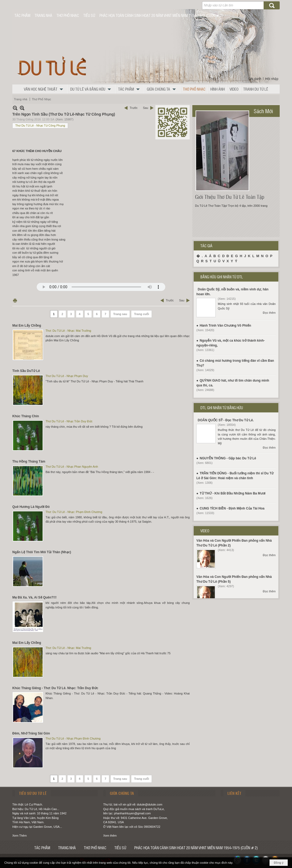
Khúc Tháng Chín (26, 416)
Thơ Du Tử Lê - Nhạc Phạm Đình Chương (73, 738)
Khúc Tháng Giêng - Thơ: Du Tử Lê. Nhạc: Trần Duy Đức (55, 688)
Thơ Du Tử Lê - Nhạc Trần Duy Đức (69, 421)
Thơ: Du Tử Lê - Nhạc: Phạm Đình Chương (74, 512)
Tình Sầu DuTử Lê (26, 371)
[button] (45, 89)
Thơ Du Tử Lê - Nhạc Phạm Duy (67, 376)
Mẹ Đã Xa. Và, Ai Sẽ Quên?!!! (34, 597)
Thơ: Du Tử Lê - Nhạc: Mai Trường (68, 331)
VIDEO (205, 531)
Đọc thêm (269, 313)
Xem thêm (110, 836)
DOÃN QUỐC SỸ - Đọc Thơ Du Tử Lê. (226, 420)
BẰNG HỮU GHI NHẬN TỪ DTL (222, 277)
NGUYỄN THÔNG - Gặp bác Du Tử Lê (228, 458)
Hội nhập (272, 79)
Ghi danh (255, 79)
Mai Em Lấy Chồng (27, 326)
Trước (134, 108)
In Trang (15, 300)
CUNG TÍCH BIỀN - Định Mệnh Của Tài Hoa (232, 508)
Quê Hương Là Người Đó (31, 507)
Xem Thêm (20, 836)
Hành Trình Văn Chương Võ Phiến (225, 326)
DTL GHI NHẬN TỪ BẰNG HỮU (222, 408)
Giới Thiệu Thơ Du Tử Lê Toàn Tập (230, 197)
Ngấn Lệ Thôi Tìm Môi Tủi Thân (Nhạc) (42, 552)
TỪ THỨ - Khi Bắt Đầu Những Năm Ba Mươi (233, 493)
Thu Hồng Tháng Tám (29, 461)
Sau (145, 108)
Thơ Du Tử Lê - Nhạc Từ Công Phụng (40, 125)
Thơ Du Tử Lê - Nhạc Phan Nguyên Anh (72, 467)
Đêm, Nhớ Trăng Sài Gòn (31, 733)
